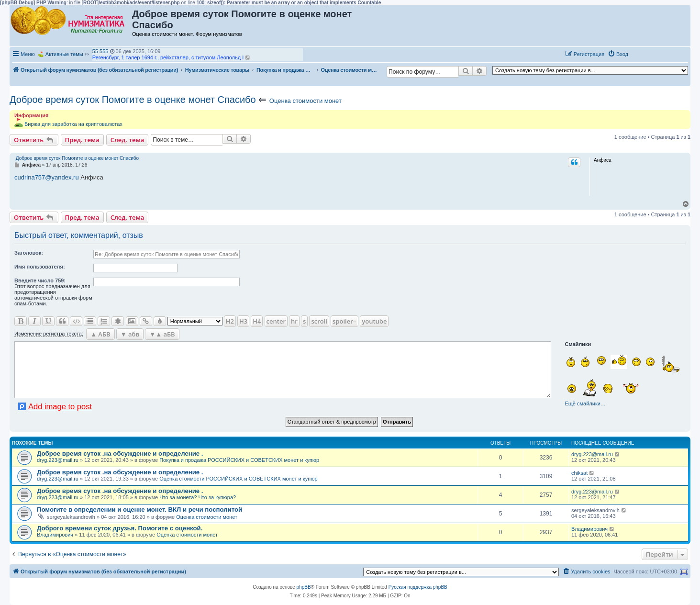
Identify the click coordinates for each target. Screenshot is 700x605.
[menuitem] (618, 54)
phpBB (304, 587)
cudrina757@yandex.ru (47, 177)
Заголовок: (29, 253)
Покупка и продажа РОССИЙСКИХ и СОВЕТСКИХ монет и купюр (239, 460)
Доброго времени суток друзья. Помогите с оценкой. (120, 528)
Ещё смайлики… (585, 403)
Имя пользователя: (40, 267)
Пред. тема (82, 140)
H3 (243, 321)
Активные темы (64, 54)
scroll (319, 321)
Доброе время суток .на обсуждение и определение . (120, 454)
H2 (230, 321)
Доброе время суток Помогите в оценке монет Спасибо (133, 100)
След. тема (128, 140)
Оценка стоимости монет (306, 101)
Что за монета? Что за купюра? (198, 497)
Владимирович (55, 535)
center (276, 321)
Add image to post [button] (60, 406)
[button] (642, 54)
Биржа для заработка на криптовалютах (73, 124)
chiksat (579, 473)
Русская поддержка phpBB (418, 587)
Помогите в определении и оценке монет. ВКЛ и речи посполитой (139, 510)
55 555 (100, 51)
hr (294, 321)
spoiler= (344, 321)
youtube (374, 321)
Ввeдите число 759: (40, 280)
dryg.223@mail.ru (58, 460)
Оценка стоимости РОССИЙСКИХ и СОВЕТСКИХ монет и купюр (238, 479)
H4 (257, 321)
